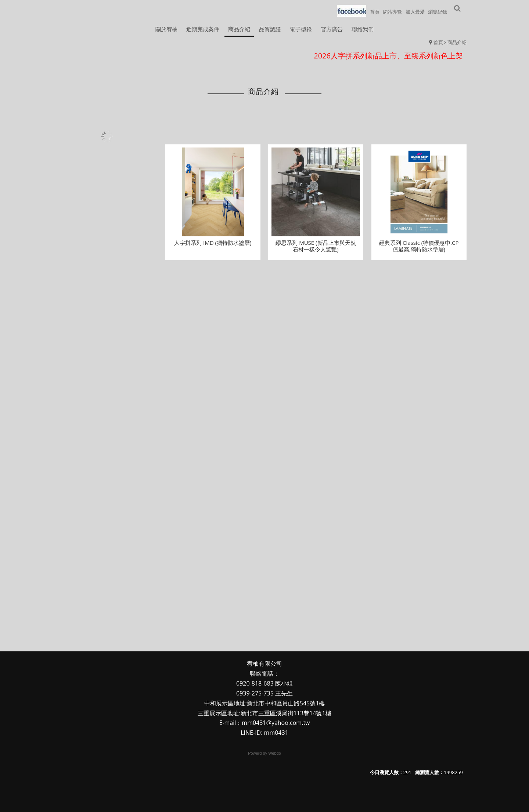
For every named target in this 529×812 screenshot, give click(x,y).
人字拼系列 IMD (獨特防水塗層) (213, 248)
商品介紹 (457, 42)
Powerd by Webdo (264, 753)
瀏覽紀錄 (438, 12)
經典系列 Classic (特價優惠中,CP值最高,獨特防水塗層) (419, 251)
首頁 (438, 42)
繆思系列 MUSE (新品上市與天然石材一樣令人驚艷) (316, 251)
